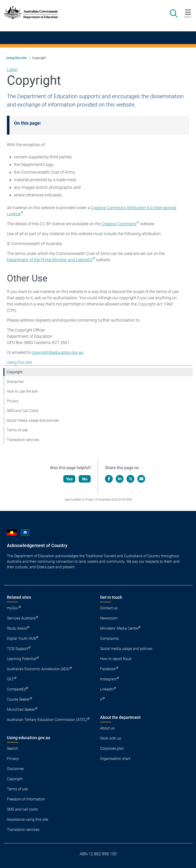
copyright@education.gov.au (58, 352)
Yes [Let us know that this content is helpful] (70, 479)
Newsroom (109, 618)
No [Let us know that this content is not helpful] (85, 479)
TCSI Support (17, 649)
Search (12, 748)
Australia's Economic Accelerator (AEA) (38, 669)
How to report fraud (116, 659)
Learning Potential (22, 659)
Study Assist (17, 628)
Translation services (23, 440)
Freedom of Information (26, 799)
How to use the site (22, 391)
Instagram (108, 679)
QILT (10, 679)
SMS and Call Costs (23, 411)
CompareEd (16, 689)
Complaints (109, 638)
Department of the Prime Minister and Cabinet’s (50, 260)
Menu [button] (188, 17)
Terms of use (17, 430)
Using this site (17, 58)
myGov (13, 608)
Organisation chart (115, 759)
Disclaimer (15, 382)
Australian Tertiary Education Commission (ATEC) (47, 720)
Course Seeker (18, 699)
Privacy (13, 401)
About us (107, 728)
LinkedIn (107, 689)
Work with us (111, 738)
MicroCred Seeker (21, 710)
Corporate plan (112, 748)
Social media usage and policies (33, 420)
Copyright (14, 372)
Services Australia (21, 618)
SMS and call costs (22, 809)
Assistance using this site (27, 819)
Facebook (108, 669)
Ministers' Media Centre (119, 628)
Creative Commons (119, 224)
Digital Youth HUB (21, 638)
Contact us (109, 608)
